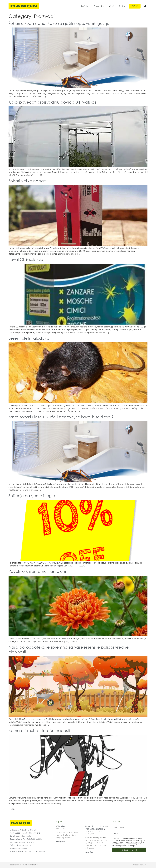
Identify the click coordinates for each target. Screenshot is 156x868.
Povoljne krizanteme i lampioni (37, 571)
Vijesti (111, 6)
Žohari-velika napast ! (29, 181)
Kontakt (122, 6)
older (12, 809)
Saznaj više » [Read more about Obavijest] (60, 842)
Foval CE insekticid (26, 259)
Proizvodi (99, 6)
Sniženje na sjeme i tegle (32, 495)
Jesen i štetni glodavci (29, 338)
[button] (145, 6)
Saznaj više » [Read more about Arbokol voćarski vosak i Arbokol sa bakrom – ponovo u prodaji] (89, 852)
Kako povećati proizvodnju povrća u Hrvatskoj (52, 102)
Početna (85, 6)
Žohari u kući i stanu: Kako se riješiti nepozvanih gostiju (59, 23)
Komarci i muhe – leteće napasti (39, 730)
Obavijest (61, 826)
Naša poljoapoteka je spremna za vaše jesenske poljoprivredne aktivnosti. (69, 649)
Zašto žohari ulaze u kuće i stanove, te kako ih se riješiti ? (61, 417)
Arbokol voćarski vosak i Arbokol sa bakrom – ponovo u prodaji (97, 829)
